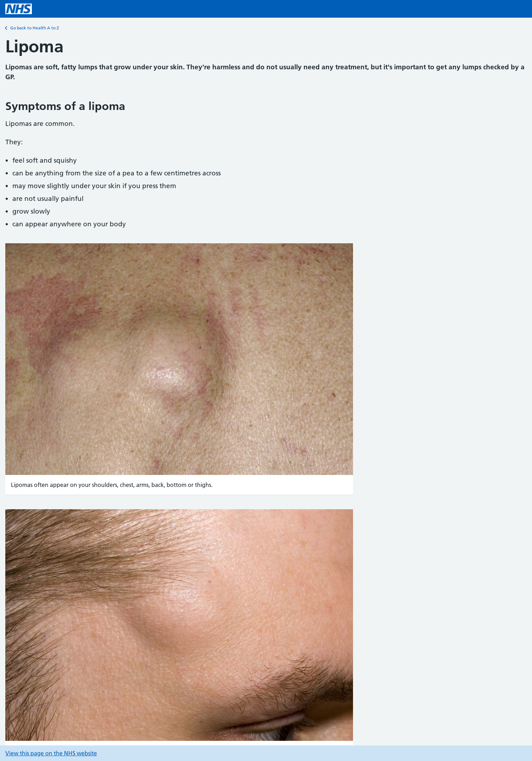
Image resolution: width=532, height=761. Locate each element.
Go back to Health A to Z (32, 28)
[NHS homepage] (19, 9)
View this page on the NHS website (51, 753)
